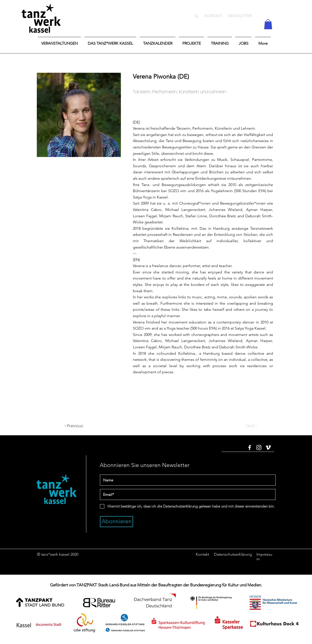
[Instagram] (259, 447)
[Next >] (245, 426)
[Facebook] (250, 447)
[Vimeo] (268, 447)
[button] (268, 24)
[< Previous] (81, 426)
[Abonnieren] (117, 522)
